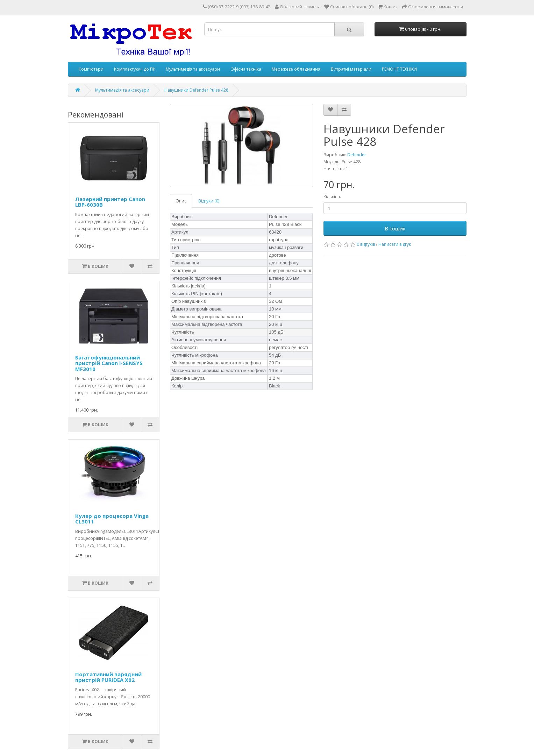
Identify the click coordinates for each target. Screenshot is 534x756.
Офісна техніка (246, 69)
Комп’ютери (91, 69)
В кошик (395, 228)
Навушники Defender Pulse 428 (196, 90)
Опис (181, 201)
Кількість (332, 197)
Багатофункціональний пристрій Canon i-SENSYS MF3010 (109, 363)
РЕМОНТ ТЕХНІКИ (399, 69)
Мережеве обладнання (296, 69)
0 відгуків (366, 244)
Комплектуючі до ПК (135, 69)
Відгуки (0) (209, 201)
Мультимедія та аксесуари (193, 69)
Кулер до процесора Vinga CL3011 (112, 519)
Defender (357, 155)
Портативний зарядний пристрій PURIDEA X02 (108, 677)
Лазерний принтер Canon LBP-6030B (110, 202)
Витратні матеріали (351, 69)
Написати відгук (395, 244)
